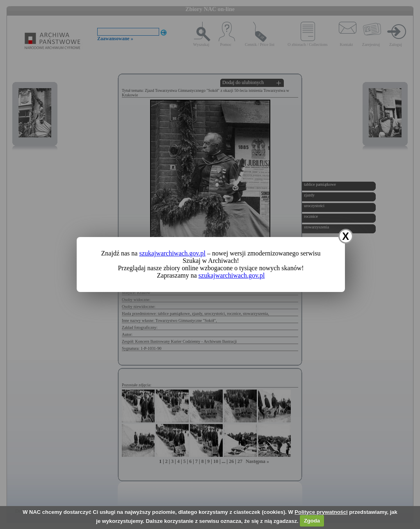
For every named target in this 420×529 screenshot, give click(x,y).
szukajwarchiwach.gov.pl (172, 253)
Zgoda (312, 521)
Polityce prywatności (321, 512)
